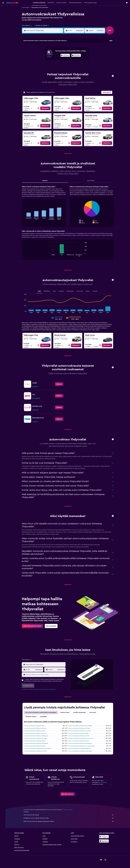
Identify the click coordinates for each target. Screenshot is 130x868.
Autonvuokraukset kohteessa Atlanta (35, 741)
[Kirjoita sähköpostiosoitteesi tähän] (46, 675)
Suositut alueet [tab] (65, 712)
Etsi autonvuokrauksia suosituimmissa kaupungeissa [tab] (41, 712)
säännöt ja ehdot (42, 689)
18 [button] (40, 60)
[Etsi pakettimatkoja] (3, 20)
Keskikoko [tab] (47, 291)
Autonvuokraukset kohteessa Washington (37, 736)
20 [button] (49, 60)
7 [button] (53, 52)
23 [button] (62, 60)
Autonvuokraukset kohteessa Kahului (35, 746)
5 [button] (45, 52)
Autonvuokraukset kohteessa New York (36, 733)
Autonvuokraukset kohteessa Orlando (36, 728)
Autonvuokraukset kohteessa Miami (35, 726)
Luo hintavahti (103, 782)
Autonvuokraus (26, 8)
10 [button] (36, 56)
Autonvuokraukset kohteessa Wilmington (80, 743)
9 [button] (62, 52)
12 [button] (45, 56)
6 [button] (49, 52)
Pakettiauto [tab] (71, 291)
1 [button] (58, 47)
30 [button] (62, 65)
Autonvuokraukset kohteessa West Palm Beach (38, 749)
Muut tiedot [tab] (91, 181)
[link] (46, 108)
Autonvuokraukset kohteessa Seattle (79, 736)
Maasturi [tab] (62, 291)
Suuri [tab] (55, 291)
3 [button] (36, 52)
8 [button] (58, 52)
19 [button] (45, 60)
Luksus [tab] (88, 291)
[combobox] (27, 25)
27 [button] (49, 65)
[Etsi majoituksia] (3, 12)
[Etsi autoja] (3, 16)
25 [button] (40, 65)
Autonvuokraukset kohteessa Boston (35, 731)
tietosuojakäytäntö (52, 689)
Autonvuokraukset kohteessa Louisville (80, 731)
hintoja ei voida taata (67, 810)
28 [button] (53, 65)
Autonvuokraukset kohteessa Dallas (79, 733)
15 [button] (58, 56)
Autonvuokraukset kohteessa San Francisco (81, 738)
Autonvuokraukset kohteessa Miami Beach (81, 751)
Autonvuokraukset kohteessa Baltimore (80, 749)
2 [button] (62, 47)
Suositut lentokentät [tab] (80, 712)
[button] (3, 3)
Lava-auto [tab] (80, 291)
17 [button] (36, 60)
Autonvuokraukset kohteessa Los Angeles (80, 726)
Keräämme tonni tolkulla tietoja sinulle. (69, 818)
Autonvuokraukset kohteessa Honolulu (36, 751)
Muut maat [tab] (93, 712)
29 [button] (58, 65)
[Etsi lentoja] (3, 8)
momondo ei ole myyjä (69, 815)
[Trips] (3, 25)
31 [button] (36, 69)
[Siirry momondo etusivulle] (12, 3)
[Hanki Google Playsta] (104, 837)
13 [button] (49, 56)
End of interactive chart (24, 218)
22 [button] (58, 60)
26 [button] (45, 65)
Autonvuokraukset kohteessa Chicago (79, 728)
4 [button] (40, 52)
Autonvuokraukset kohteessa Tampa (79, 741)
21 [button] (53, 60)
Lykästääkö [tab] (44, 717)
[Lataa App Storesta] (104, 841)
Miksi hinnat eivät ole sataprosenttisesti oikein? (69, 821)
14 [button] (53, 56)
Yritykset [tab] (45, 181)
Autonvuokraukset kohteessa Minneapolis (37, 743)
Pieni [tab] (40, 291)
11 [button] (40, 56)
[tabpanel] (68, 225)
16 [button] (62, 56)
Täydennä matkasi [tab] (31, 717)
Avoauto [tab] (95, 291)
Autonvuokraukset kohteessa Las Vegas (36, 738)
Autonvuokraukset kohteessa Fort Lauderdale (82, 746)
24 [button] (36, 65)
